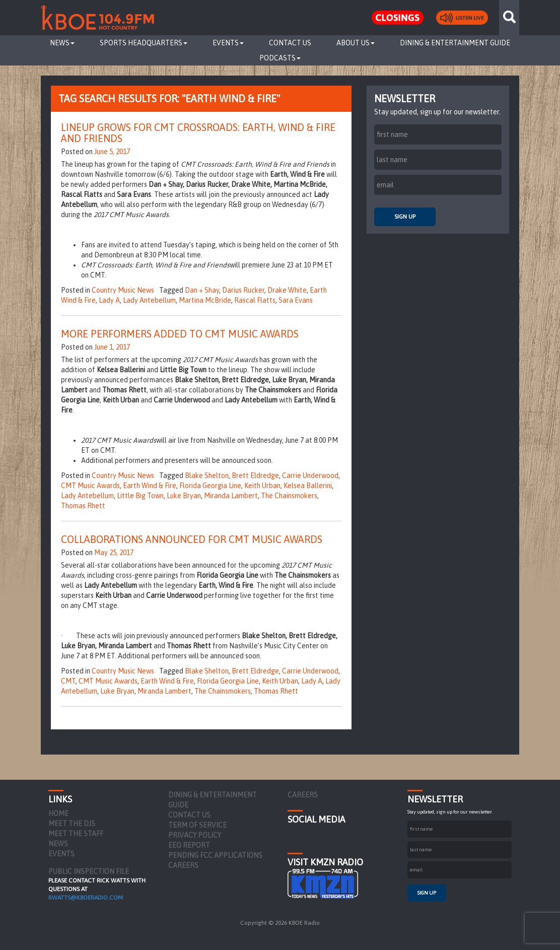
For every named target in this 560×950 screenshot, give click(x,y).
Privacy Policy (195, 835)
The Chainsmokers (289, 496)
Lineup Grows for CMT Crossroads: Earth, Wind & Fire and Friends (198, 133)
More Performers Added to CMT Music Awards (180, 334)
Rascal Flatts (255, 300)
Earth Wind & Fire (150, 486)
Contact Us (290, 43)
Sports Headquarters (144, 43)
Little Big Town (140, 496)
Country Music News (123, 290)
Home (58, 813)
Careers (183, 865)
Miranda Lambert (231, 496)
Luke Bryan (184, 496)
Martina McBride (205, 300)
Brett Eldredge (255, 476)
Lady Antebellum (149, 300)
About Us (356, 43)
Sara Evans (296, 300)
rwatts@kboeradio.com (86, 898)
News (62, 43)
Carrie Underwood (310, 476)
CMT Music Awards (90, 486)
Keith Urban (262, 486)
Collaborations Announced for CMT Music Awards (192, 539)
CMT (68, 681)
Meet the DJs (72, 824)
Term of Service (197, 825)
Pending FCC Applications (215, 855)
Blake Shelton (207, 476)
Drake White (287, 290)
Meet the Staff (76, 834)
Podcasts (280, 58)
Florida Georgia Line (210, 486)
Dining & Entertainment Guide (455, 43)
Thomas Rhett (83, 506)
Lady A (109, 300)
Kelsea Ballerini (308, 486)
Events (228, 43)
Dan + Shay (202, 290)
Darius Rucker (243, 290)
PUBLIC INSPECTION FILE (89, 871)
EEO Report (189, 845)
